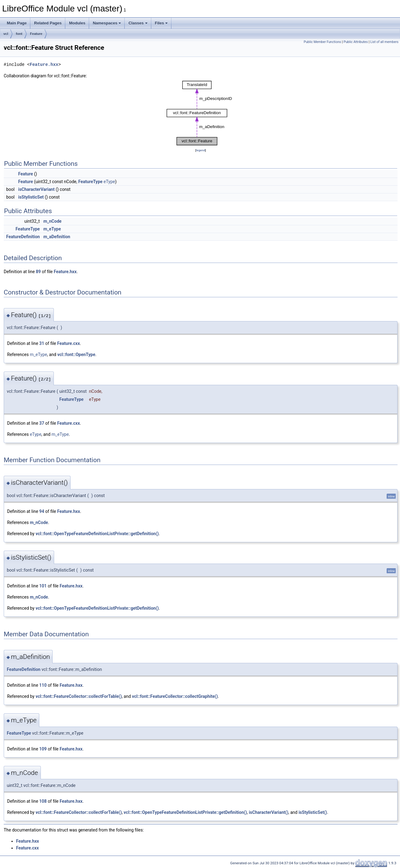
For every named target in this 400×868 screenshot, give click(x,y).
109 (43, 749)
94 (42, 511)
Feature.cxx (69, 343)
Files (161, 23)
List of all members (384, 42)
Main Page (17, 23)
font (19, 34)
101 (43, 586)
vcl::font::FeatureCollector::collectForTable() (79, 696)
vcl (6, 34)
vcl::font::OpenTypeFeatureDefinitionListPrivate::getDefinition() (97, 534)
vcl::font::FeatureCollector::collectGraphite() (175, 696)
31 (42, 343)
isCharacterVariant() (269, 812)
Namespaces (107, 23)
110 (43, 685)
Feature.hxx (44, 64)
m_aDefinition (57, 237)
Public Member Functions (323, 42)
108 (43, 801)
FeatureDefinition (23, 237)
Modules (77, 23)
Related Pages (48, 23)
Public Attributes (356, 42)
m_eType (52, 229)
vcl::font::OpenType (76, 355)
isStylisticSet (31, 197)
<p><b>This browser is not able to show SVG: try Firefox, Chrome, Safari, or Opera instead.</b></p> (201, 113)
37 (42, 423)
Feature (36, 34)
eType (109, 182)
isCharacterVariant (37, 189)
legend (201, 150)
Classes (138, 23)
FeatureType (90, 182)
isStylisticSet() (313, 812)
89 (38, 272)
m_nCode (52, 221)
